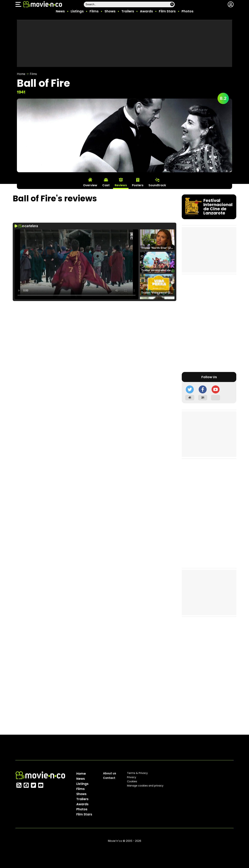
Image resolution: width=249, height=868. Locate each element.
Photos (187, 11)
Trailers (128, 11)
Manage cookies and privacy (145, 786)
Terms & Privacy (137, 773)
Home (21, 74)
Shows (110, 11)
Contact (109, 778)
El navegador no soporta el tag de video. (77, 264)
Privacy (132, 777)
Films (94, 11)
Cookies (132, 781)
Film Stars (167, 11)
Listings (77, 11)
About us (110, 773)
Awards (146, 11)
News (60, 11)
